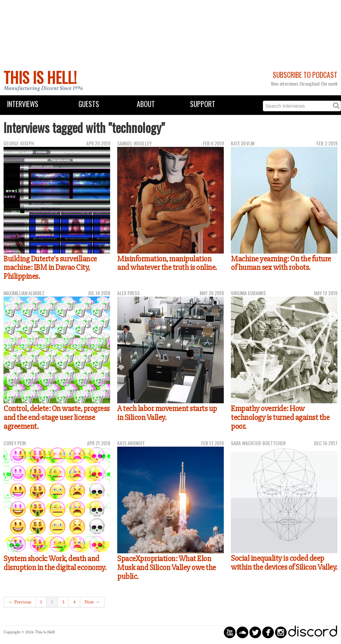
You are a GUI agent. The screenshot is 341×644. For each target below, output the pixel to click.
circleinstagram (281, 632)
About (146, 104)
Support (203, 104)
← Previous (20, 602)
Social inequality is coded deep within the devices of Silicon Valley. (284, 563)
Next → (92, 602)
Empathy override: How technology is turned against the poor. (280, 417)
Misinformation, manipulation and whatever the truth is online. (167, 263)
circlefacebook (268, 632)
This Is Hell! (40, 77)
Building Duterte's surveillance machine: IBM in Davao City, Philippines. (50, 268)
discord (313, 632)
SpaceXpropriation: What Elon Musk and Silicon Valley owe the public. (167, 567)
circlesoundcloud (242, 632)
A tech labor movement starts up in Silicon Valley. (167, 413)
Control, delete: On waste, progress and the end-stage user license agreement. (57, 417)
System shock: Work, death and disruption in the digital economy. (55, 563)
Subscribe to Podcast (305, 75)
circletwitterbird (255, 632)
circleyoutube (230, 632)
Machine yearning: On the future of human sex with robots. (281, 263)
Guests (89, 104)
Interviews (23, 104)
